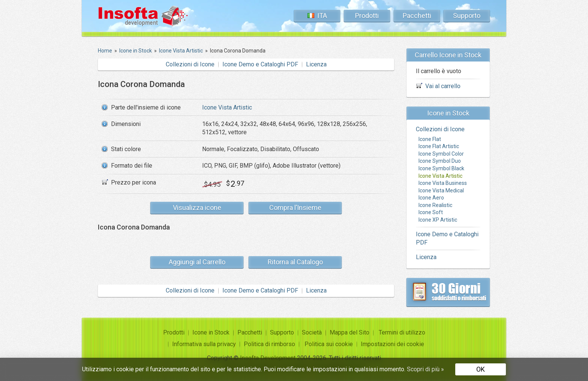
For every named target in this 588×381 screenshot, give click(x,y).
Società (312, 332)
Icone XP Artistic (438, 220)
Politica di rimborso (269, 344)
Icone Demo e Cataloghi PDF (260, 64)
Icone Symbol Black (441, 168)
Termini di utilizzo (402, 332)
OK (481, 369)
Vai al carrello (443, 86)
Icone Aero (431, 198)
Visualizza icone (197, 208)
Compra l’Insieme (295, 208)
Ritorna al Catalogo (295, 262)
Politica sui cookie (329, 344)
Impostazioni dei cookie (392, 344)
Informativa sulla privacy (204, 344)
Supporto (467, 16)
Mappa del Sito (349, 332)
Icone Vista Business (443, 183)
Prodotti (367, 16)
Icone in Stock (211, 332)
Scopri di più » (425, 369)
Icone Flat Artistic (439, 146)
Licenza (316, 64)
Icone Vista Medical (441, 190)
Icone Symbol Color (441, 154)
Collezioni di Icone (190, 64)
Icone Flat (430, 139)
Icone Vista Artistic (227, 107)
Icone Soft (431, 212)
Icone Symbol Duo (440, 161)
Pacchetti (417, 16)
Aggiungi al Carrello (197, 262)
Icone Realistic (435, 205)
